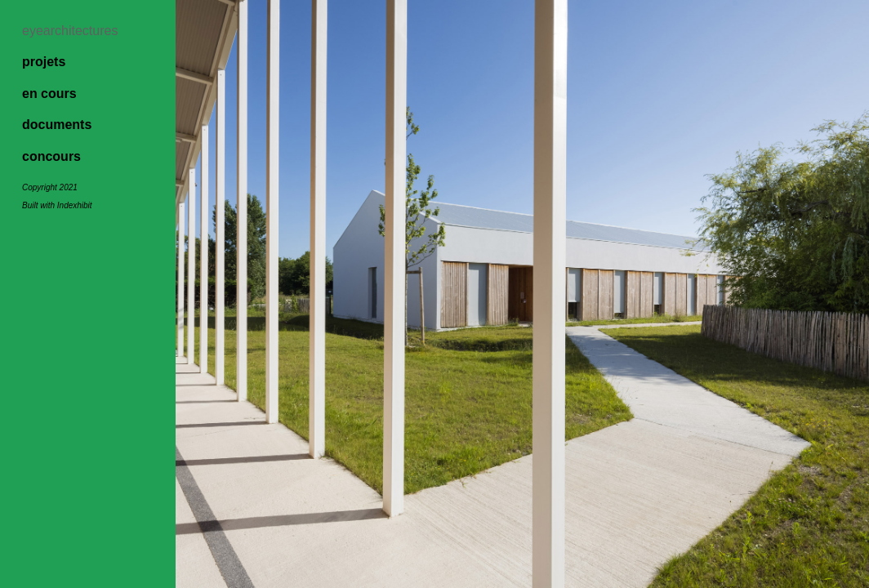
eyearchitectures (70, 31)
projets (44, 62)
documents (57, 125)
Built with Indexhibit (57, 205)
